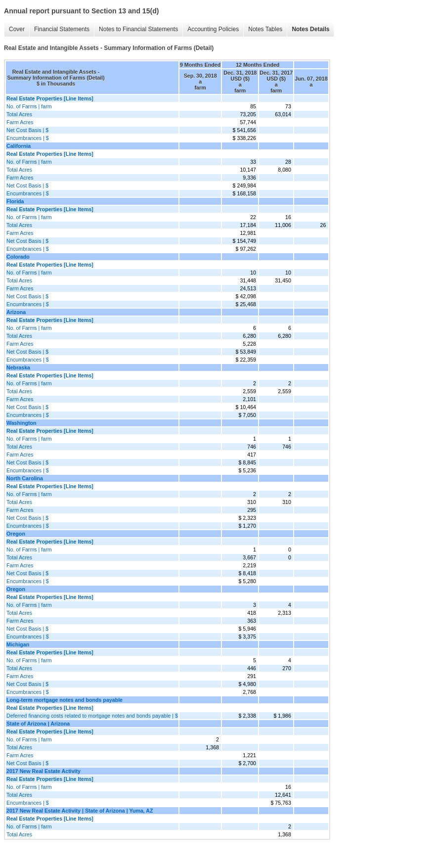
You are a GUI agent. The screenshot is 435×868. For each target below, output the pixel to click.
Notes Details (310, 29)
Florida (15, 201)
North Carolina (25, 478)
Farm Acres (20, 122)
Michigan (18, 644)
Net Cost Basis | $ (27, 130)
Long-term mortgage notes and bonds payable (65, 700)
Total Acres (19, 114)
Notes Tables (265, 29)
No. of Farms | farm (29, 106)
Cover (17, 29)
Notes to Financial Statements (138, 29)
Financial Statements (62, 29)
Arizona (16, 312)
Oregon (16, 534)
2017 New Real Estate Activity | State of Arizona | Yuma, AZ (80, 811)
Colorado (18, 257)
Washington (22, 423)
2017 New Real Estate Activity (43, 771)
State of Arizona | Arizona (38, 724)
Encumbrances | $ (28, 138)
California (19, 146)
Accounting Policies (213, 29)
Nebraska (18, 367)
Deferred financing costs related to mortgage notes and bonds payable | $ (92, 716)
